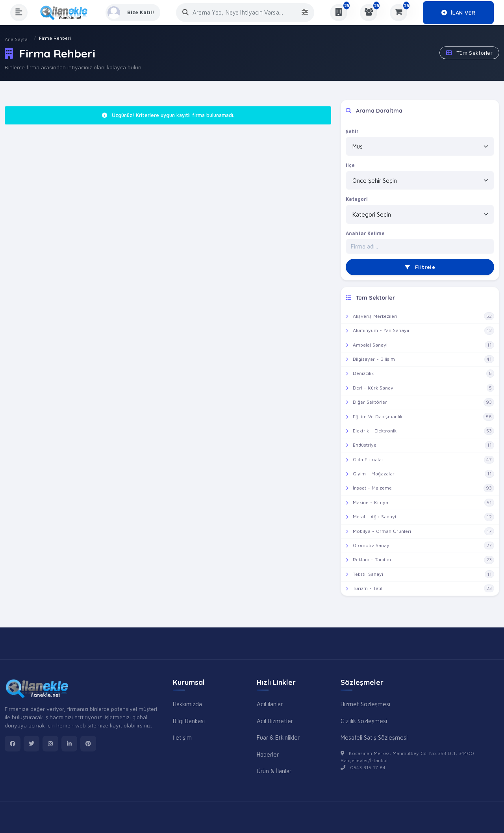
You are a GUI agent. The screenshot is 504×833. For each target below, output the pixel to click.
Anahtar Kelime (365, 233)
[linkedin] (69, 744)
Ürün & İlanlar (274, 771)
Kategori (357, 199)
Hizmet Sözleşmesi (365, 704)
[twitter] (31, 744)
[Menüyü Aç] (19, 13)
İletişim (182, 737)
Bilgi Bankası (189, 721)
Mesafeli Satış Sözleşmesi (374, 737)
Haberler (268, 754)
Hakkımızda (187, 704)
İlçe (350, 165)
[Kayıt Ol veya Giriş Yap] (133, 13)
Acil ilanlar (270, 704)
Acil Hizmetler (275, 721)
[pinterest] (88, 744)
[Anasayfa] (67, 13)
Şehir (352, 131)
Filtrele (420, 267)
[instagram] (50, 744)
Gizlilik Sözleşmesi (364, 721)
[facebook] (13, 744)
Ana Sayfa (16, 39)
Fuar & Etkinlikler (278, 737)
